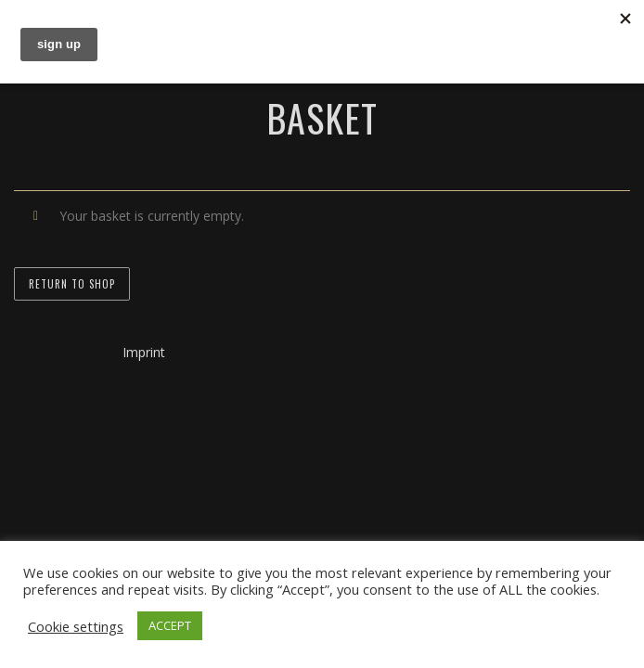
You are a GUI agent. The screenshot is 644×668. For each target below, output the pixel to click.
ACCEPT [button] (170, 625)
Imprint (144, 352)
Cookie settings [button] (76, 626)
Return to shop (72, 284)
